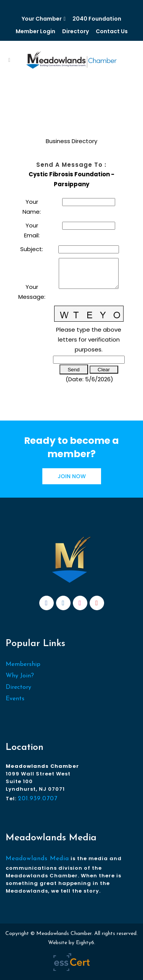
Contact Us (112, 31)
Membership (23, 664)
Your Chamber (42, 19)
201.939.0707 (38, 799)
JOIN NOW (72, 476)
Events (15, 699)
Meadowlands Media (37, 859)
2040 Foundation (97, 19)
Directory (76, 31)
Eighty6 (85, 943)
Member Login (35, 31)
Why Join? (20, 676)
